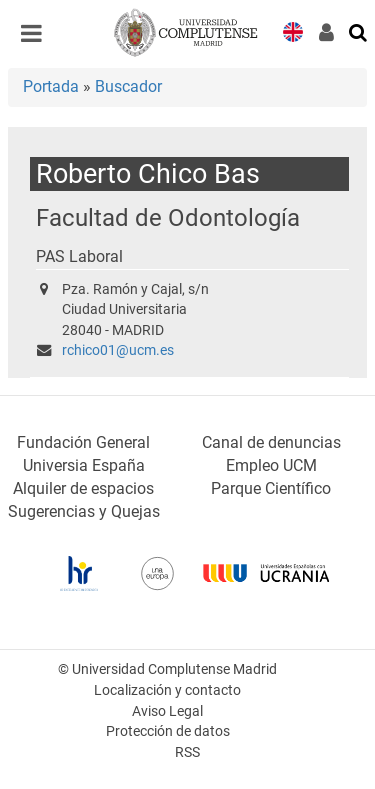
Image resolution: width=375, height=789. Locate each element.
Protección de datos (168, 731)
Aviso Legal (167, 711)
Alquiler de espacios (83, 488)
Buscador (128, 86)
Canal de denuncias (271, 442)
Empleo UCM (271, 465)
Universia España (84, 465)
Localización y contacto (167, 690)
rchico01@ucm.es (118, 350)
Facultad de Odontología (168, 217)
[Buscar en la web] (359, 31)
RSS (187, 752)
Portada (51, 86)
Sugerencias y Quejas (84, 511)
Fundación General (83, 442)
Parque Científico (271, 488)
